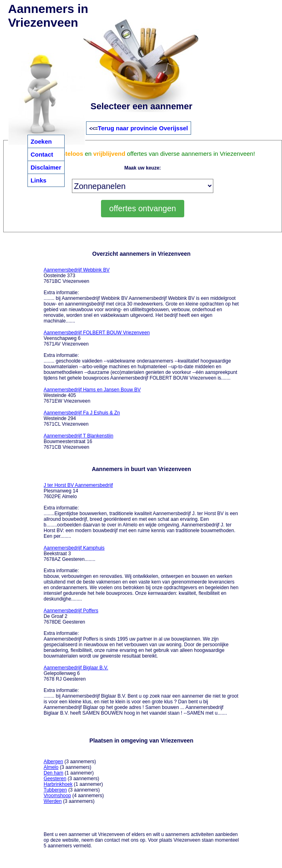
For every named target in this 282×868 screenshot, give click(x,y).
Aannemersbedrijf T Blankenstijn (78, 436)
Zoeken (41, 141)
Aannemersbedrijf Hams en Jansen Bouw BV (92, 390)
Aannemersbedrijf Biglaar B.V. (76, 668)
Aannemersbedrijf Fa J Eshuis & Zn (82, 413)
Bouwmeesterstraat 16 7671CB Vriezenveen (78, 441)
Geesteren (55, 779)
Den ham (54, 773)
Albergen (53, 762)
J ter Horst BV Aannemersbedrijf (78, 485)
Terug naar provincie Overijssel (143, 128)
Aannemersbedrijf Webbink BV (77, 270)
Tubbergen (55, 790)
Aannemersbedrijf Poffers (71, 611)
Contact (42, 154)
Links (39, 180)
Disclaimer (46, 167)
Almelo (51, 767)
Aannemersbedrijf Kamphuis (74, 548)
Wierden (53, 801)
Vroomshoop (57, 796)
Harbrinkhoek (58, 784)
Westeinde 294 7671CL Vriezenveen (82, 418)
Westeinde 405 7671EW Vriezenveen (92, 395)
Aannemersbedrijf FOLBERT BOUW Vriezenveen (97, 333)
